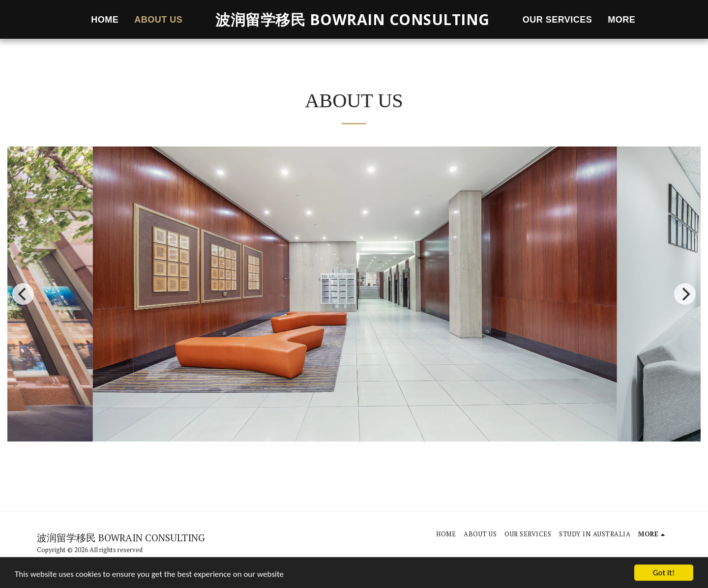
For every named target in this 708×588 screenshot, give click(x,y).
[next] (685, 294)
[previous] (23, 294)
